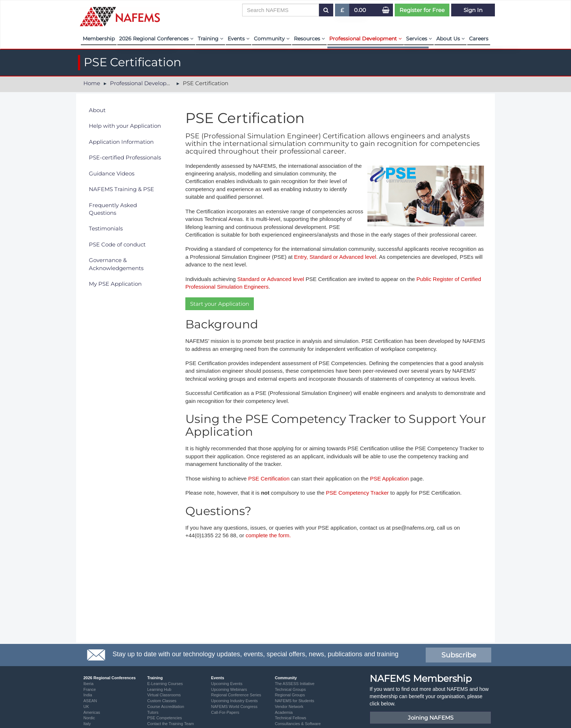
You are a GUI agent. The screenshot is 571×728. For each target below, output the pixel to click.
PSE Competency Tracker (357, 493)
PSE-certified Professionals (125, 157)
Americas (92, 712)
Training (210, 39)
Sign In (473, 10)
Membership (99, 39)
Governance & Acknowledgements (116, 264)
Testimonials (106, 228)
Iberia (88, 684)
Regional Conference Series (236, 695)
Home (92, 83)
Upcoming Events (227, 684)
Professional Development (365, 39)
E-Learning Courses (165, 684)
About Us (450, 39)
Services (419, 39)
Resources (309, 39)
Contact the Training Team (170, 724)
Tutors (153, 712)
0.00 (360, 10)
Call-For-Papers (225, 712)
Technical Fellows (291, 718)
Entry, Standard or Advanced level (335, 257)
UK (86, 707)
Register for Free (422, 10)
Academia (284, 712)
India (88, 695)
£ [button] (342, 11)
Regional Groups (290, 695)
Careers (479, 39)
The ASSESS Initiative (295, 684)
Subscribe (459, 655)
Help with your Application (125, 126)
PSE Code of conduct (117, 244)
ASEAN (90, 701)
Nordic (89, 718)
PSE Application (390, 478)
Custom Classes (162, 701)
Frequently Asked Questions (113, 209)
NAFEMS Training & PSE (121, 189)
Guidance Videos (112, 173)
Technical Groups (290, 689)
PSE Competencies (164, 718)
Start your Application (220, 304)
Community (272, 39)
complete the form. (268, 535)
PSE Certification (269, 478)
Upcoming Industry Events (234, 701)
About (97, 110)
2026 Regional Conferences (156, 39)
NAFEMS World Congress (234, 707)
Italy (87, 724)
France (90, 689)
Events (239, 39)
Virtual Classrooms (164, 695)
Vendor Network (289, 707)
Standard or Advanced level (271, 279)
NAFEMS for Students (295, 701)
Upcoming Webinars (229, 689)
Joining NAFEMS (431, 718)
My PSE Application (115, 284)
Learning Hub (159, 689)
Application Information (121, 142)
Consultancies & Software (298, 724)
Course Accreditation (166, 707)
